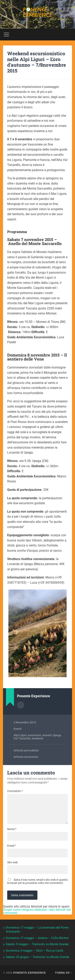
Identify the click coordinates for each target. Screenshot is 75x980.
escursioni (34, 735)
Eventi (18, 729)
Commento (15, 791)
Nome (12, 829)
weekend (37, 738)
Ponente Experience (29, 973)
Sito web (12, 862)
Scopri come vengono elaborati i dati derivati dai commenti (37, 911)
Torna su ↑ (63, 973)
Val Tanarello (22, 738)
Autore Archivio (21, 705)
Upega (57, 735)
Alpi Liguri (20, 735)
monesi (47, 735)
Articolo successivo (26, 757)
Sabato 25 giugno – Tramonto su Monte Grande (37, 957)
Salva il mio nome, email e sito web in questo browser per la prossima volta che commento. (37, 881)
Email (11, 846)
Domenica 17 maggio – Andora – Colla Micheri (37, 938)
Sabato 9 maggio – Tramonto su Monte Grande (37, 944)
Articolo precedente (26, 750)
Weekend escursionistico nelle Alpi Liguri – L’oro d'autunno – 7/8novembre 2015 (37, 62)
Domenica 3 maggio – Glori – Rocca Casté (34, 951)
